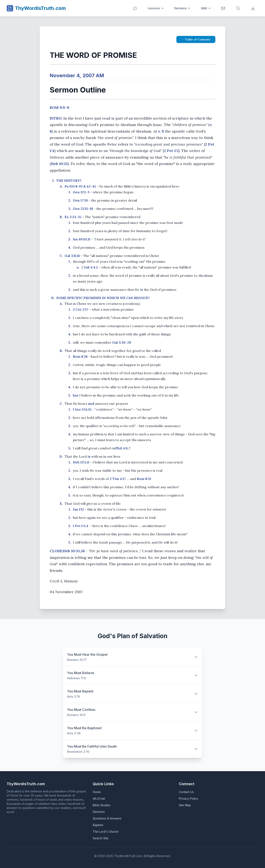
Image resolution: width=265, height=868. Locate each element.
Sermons (182, 8)
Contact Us (186, 792)
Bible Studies (102, 805)
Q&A (206, 8)
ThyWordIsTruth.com (40, 8)
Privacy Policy (189, 799)
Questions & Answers (107, 818)
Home (97, 792)
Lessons (156, 8)
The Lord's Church (106, 832)
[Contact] (224, 8)
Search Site (101, 838)
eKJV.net (99, 799)
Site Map (185, 805)
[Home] (135, 8)
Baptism (98, 825)
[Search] (238, 8)
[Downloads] (253, 8)
